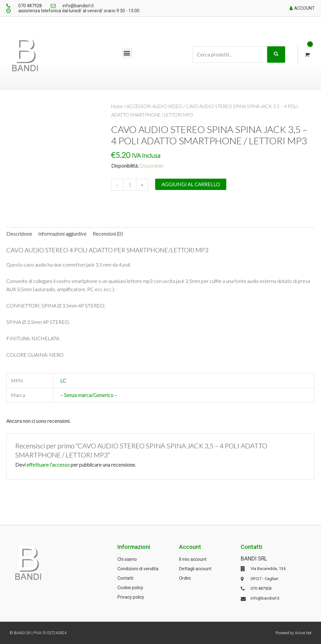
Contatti (125, 578)
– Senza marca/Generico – (89, 395)
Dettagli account (195, 568)
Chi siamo (127, 559)
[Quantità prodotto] (130, 184)
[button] (127, 53)
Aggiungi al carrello (191, 184)
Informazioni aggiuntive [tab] (62, 233)
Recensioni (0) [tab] (108, 233)
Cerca (276, 55)
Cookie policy (130, 587)
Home (117, 106)
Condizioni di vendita (138, 568)
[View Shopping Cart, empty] (307, 55)
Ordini (185, 578)
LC (63, 380)
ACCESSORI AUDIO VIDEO (155, 106)
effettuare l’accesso (48, 464)
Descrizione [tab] (19, 233)
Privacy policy (131, 597)
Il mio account (193, 559)
